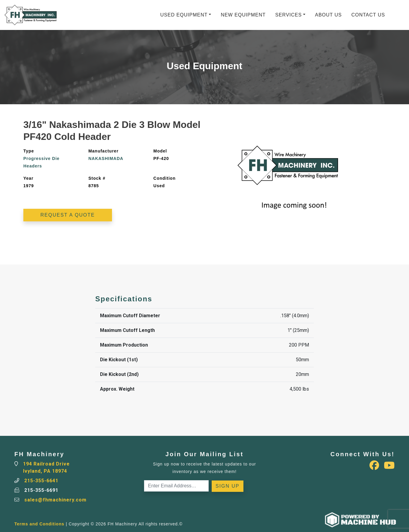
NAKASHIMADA (106, 158)
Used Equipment (184, 15)
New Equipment (243, 15)
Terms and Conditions (39, 524)
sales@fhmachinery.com (55, 500)
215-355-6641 (41, 481)
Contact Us (368, 15)
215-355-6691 (41, 490)
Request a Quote (68, 215)
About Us (328, 15)
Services (288, 15)
